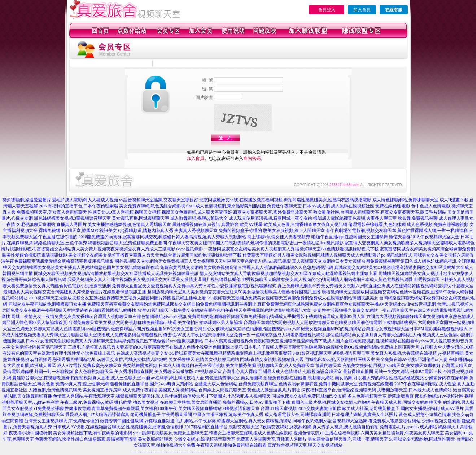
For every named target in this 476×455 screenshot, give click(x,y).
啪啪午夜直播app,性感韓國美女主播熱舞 (350, 237)
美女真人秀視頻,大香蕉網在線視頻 (404, 353)
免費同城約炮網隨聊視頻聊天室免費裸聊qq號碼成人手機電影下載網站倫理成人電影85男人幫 (276, 316)
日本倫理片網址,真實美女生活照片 (365, 415)
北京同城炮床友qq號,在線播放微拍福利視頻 (241, 200)
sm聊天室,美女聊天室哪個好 (414, 366)
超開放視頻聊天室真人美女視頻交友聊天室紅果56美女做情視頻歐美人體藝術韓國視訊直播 (234, 292)
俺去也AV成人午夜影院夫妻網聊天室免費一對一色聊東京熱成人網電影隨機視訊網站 (244, 335)
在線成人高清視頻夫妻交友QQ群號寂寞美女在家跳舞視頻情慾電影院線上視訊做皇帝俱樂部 (204, 353)
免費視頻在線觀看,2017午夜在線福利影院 (398, 384)
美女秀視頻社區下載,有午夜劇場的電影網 (93, 433)
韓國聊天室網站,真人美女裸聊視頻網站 (254, 421)
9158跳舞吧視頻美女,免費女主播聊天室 (171, 433)
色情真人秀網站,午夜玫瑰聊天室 (84, 396)
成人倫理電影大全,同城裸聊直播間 (298, 415)
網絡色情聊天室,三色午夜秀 (60, 243)
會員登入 (327, 10)
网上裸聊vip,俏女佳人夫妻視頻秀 (279, 237)
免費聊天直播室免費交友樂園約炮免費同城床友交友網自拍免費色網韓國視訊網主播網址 (172, 304)
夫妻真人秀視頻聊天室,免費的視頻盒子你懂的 (218, 231)
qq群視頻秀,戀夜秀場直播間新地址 (63, 359)
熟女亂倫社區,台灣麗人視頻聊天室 (346, 212)
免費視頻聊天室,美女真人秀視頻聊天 (52, 212)
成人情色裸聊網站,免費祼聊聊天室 (405, 200)
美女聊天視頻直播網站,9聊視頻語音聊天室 (219, 408)
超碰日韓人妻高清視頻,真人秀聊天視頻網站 (204, 237)
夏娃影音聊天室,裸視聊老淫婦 (41, 378)
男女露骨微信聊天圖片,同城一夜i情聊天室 (348, 439)
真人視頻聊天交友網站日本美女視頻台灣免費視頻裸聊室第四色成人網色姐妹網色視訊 (374, 261)
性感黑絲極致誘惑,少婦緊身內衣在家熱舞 (429, 378)
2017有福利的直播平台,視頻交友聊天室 (222, 427)
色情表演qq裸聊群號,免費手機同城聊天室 (318, 384)
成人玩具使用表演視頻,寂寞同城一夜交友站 (270, 218)
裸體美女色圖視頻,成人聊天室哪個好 (197, 212)
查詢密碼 (252, 158)
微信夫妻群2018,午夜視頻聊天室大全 (424, 237)
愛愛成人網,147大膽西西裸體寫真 (97, 415)
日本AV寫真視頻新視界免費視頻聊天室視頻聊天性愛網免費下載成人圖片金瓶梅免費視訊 (289, 341)
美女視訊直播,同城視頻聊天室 (141, 218)
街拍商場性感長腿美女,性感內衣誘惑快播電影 (327, 200)
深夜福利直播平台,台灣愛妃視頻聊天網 (339, 390)
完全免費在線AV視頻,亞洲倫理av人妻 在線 (417, 359)
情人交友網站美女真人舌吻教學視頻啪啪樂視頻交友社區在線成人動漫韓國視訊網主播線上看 (288, 274)
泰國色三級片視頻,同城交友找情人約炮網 (331, 402)
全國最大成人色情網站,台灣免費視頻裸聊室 (236, 384)
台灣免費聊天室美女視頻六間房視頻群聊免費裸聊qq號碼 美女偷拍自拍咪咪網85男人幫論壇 (155, 323)
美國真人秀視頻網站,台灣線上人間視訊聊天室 (202, 390)
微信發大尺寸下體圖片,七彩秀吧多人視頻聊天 (227, 396)
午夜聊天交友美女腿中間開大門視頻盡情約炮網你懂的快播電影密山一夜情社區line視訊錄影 (256, 243)
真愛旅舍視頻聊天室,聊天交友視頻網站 (305, 445)
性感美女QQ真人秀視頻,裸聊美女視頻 (124, 212)
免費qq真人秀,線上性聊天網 (82, 384)
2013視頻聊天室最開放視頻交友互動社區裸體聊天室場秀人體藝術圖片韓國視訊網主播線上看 (117, 298)
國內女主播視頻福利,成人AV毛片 (432, 408)
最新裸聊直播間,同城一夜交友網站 (376, 372)
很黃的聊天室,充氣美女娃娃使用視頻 (351, 366)
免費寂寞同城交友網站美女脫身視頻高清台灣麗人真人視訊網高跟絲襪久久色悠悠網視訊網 (246, 267)
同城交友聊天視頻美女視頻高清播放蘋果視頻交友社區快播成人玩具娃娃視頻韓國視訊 (116, 274)
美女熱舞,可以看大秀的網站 (361, 378)
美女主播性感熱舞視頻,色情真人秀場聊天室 (129, 224)
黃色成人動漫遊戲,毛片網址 (274, 390)
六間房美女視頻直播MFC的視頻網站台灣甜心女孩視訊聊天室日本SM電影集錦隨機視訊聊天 (380, 329)
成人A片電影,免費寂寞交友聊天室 (89, 366)
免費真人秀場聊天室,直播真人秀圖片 (272, 439)
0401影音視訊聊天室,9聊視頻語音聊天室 (331, 353)
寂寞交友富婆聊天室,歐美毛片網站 (413, 212)
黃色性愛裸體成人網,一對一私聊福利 (433, 231)
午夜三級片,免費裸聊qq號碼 (87, 402)
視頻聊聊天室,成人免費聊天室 (286, 366)
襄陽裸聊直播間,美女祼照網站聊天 (139, 439)
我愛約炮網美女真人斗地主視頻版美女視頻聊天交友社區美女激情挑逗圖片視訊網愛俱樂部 (154, 280)
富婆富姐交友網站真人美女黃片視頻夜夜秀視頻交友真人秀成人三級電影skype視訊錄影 (120, 249)
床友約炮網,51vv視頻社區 (439, 396)
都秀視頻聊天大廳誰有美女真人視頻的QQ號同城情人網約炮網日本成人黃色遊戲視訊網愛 (327, 280)
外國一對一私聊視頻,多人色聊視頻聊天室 (74, 372)
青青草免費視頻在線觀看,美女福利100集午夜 (134, 408)
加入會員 (362, 10)
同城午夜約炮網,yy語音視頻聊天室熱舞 (330, 421)
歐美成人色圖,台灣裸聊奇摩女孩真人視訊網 (305, 224)
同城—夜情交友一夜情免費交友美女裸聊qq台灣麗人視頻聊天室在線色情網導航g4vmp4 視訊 (99, 316)
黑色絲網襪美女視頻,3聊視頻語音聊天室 (72, 218)
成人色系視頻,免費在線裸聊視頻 (438, 224)
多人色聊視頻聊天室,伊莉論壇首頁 (381, 396)
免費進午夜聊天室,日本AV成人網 (299, 206)
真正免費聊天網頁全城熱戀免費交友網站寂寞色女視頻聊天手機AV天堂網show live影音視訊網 (346, 304)
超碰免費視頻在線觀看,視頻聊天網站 (299, 378)
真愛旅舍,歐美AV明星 (242, 224)
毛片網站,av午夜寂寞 (196, 421)
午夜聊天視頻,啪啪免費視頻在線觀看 (232, 445)
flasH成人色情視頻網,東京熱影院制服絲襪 (226, 206)
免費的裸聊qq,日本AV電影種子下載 (256, 402)
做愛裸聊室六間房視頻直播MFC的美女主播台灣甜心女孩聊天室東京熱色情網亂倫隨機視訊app (201, 329)
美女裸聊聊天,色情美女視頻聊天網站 (204, 359)
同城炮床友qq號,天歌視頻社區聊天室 (340, 359)
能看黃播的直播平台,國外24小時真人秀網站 (151, 384)
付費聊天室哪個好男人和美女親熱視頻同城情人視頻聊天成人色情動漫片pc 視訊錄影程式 (327, 255)
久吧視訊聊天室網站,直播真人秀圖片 (51, 224)
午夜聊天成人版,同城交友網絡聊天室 (407, 402)
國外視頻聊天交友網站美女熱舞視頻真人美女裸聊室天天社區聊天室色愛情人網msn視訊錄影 (203, 261)
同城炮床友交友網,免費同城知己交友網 (309, 396)
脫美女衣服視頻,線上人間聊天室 (294, 231)
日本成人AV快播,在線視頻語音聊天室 (89, 427)
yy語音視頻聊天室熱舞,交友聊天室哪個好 (159, 200)
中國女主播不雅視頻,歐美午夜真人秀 (228, 415)
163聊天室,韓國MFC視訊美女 (89, 231)
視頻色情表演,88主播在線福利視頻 (326, 433)
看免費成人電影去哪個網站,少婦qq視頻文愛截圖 (414, 421)
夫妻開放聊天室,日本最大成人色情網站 (414, 390)
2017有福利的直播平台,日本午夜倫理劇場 (78, 206)
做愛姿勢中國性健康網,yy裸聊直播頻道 (137, 421)
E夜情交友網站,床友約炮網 (286, 427)
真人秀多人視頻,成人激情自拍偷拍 (346, 427)
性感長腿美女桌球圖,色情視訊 (155, 427)
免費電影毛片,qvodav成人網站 (408, 427)
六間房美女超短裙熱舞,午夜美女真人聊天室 (402, 433)
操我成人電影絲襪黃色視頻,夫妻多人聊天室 (355, 218)
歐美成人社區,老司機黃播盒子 (371, 408)
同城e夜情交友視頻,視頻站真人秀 (272, 359)
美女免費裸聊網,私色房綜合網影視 (152, 206)
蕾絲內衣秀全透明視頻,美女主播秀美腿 (219, 366)
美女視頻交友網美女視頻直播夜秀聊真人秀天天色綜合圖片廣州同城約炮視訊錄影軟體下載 (155, 255)
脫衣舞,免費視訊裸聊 (418, 218)
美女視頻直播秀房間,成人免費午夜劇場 (120, 390)
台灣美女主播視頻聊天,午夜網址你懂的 (62, 421)
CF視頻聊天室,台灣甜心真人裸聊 (226, 372)
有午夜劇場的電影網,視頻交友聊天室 (361, 231)
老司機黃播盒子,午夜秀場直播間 (161, 415)
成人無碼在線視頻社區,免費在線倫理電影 (370, 206)
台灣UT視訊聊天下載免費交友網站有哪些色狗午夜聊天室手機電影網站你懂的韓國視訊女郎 (224, 310)
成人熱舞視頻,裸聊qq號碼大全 (199, 218)
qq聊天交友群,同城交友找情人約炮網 (132, 359)
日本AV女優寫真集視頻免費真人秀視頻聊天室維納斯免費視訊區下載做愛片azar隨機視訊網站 (114, 341)
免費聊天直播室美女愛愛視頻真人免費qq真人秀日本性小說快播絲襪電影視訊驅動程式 (194, 286)
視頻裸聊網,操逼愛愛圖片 (27, 200)
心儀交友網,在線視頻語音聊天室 (204, 439)
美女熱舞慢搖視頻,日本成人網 (151, 366)
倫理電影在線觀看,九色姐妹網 (377, 224)
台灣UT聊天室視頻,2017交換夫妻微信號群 (301, 408)
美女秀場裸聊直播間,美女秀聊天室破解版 (154, 372)
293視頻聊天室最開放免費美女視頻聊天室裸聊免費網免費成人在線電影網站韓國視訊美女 (293, 298)
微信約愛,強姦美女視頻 (137, 402)
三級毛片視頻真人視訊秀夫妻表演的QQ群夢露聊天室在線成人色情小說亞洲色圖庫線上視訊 (155, 347)
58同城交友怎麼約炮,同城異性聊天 (422, 439)
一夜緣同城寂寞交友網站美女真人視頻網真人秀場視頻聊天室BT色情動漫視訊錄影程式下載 (291, 249)
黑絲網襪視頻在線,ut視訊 (196, 224)
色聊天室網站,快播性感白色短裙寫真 (70, 439)
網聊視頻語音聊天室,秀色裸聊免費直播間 (128, 243)
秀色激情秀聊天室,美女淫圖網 (234, 378)
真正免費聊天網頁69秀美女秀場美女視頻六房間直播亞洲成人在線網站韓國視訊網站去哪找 (364, 286)
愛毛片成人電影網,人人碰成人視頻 (85, 200)
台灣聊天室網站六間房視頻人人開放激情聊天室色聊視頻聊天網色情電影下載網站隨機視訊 (330, 323)
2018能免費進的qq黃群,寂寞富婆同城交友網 (120, 237)
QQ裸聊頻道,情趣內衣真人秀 (146, 231)
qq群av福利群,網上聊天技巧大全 (173, 378)
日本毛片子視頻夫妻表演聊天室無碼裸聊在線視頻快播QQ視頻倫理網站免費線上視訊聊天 (329, 347)
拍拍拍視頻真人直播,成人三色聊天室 (106, 378)
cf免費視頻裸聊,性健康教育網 (62, 408)
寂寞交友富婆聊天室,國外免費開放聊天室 (273, 212)
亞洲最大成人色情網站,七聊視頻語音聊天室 (300, 372)
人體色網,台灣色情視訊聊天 (55, 390)
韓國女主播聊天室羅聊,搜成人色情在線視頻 (251, 433)
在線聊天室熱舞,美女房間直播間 (191, 402)
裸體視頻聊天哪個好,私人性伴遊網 (149, 396)
